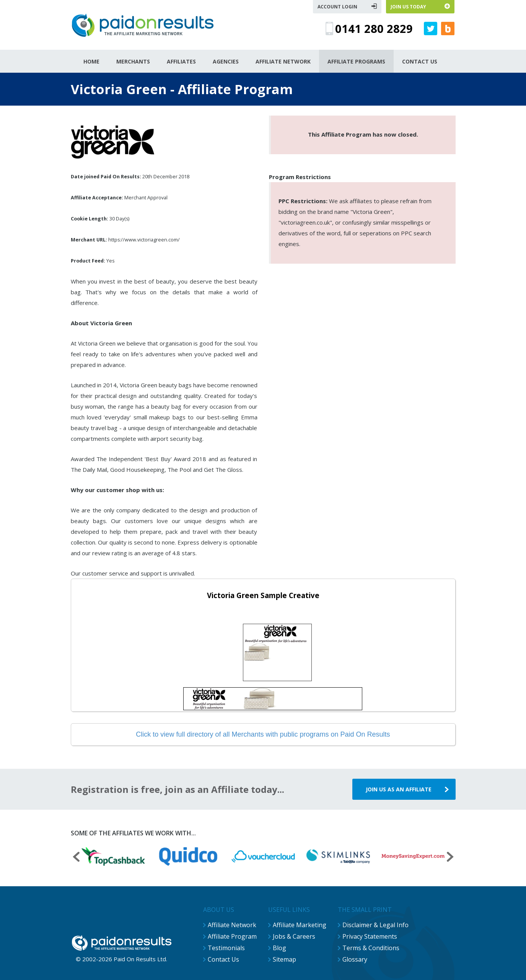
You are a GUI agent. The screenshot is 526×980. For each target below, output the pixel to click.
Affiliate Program (232, 936)
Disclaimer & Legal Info (375, 925)
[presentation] (76, 858)
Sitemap (284, 959)
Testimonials (226, 948)
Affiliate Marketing (300, 925)
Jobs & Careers (294, 936)
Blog (279, 948)
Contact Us (223, 959)
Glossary (355, 959)
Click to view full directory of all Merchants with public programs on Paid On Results (263, 734)
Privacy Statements (370, 936)
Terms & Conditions (371, 948)
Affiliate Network (232, 925)
